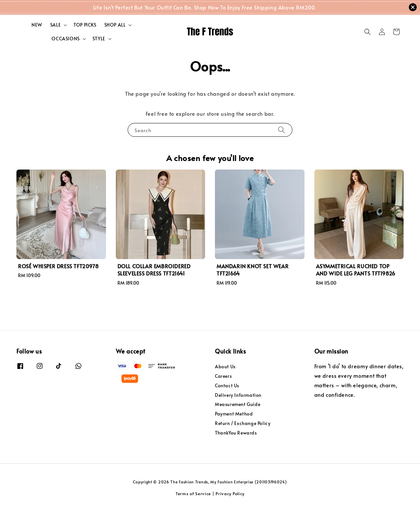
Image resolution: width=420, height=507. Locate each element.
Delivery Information (238, 395)
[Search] (282, 130)
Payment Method (234, 414)
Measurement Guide (238, 404)
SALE (55, 25)
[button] (367, 32)
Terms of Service (193, 494)
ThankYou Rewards (236, 433)
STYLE (99, 39)
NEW (37, 25)
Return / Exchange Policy (243, 423)
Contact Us (227, 385)
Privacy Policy (230, 494)
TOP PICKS (85, 25)
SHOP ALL (115, 25)
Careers (223, 376)
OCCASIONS (65, 39)
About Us (225, 367)
